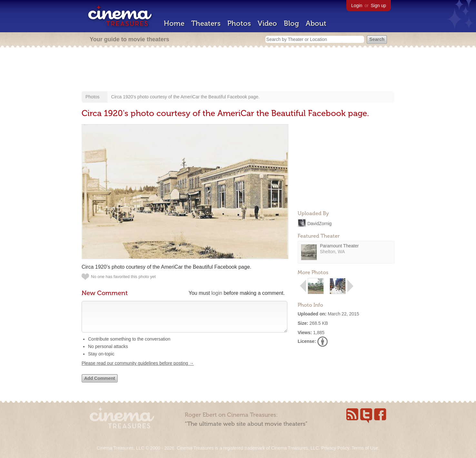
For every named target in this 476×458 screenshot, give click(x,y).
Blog (291, 23)
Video (267, 23)
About (316, 23)
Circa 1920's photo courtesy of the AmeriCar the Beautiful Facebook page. (185, 97)
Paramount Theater (339, 246)
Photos (239, 23)
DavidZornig (319, 223)
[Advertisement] (238, 70)
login (217, 293)
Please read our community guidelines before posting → (138, 370)
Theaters (206, 23)
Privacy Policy (335, 448)
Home (174, 23)
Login (357, 5)
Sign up (378, 5)
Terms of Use (365, 448)
